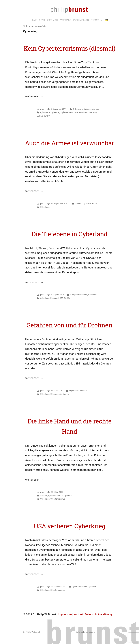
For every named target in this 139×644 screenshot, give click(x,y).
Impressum (65, 614)
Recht (94, 203)
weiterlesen (34, 96)
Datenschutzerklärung (98, 614)
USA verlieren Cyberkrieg (69, 526)
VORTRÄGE (66, 20)
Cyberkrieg (56, 112)
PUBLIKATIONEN (81, 20)
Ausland (78, 203)
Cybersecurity (67, 112)
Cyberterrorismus (91, 109)
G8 (65, 298)
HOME (34, 20)
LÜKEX (40, 116)
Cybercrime (78, 109)
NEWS (42, 20)
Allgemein (73, 391)
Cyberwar (87, 203)
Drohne (66, 394)
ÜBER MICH (52, 20)
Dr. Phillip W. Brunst (31, 632)
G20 (61, 298)
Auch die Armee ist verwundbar (69, 143)
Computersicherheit (79, 295)
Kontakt (78, 614)
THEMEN (95, 20)
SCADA (47, 116)
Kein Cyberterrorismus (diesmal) (69, 48)
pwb (42, 109)
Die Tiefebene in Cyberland (69, 234)
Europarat (54, 298)
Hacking (93, 112)
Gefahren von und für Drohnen (69, 325)
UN (69, 298)
